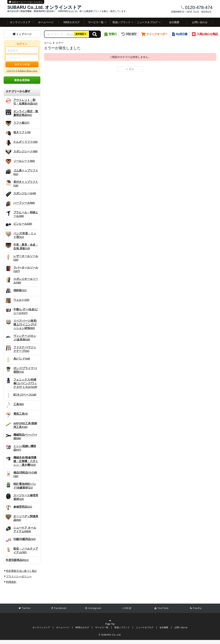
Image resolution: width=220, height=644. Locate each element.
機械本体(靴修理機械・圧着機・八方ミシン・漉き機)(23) (26, 461)
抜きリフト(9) (22, 132)
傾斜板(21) (20, 290)
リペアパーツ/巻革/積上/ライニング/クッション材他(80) (25, 324)
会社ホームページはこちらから (26, 2)
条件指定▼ (81, 34)
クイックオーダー (154, 34)
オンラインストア (20, 22)
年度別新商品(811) (17, 560)
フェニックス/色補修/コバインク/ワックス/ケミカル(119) (25, 383)
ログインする (22, 64)
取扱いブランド (122, 22)
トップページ (22, 34)
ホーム (48, 43)
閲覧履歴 (129, 34)
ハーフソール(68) (24, 203)
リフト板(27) (21, 123)
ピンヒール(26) (23, 224)
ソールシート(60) (24, 161)
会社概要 (174, 22)
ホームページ (46, 22)
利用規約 (11, 582)
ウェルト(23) (21, 300)
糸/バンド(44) (22, 359)
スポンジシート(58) (25, 151)
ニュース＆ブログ (147, 22)
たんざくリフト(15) (25, 142)
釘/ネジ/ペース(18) (25, 395)
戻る (130, 69)
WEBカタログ (71, 22)
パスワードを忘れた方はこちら (22, 71)
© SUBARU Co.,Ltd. (110, 635)
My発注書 (180, 34)
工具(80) (19, 404)
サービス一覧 (96, 22)
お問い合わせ (200, 22)
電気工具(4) (21, 414)
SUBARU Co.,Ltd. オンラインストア (44, 7)
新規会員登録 (22, 80)
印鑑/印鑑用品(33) (24, 539)
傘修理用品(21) (23, 507)
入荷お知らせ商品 (205, 34)
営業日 (110, 34)
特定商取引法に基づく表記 (21, 571)
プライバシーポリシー (19, 576)
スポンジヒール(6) (25, 193)
